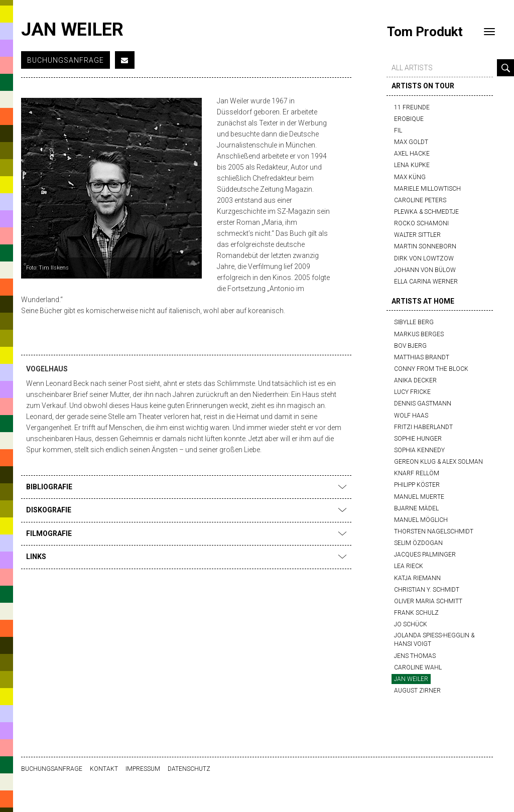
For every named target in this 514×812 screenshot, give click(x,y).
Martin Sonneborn (425, 246)
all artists (412, 68)
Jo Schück (411, 624)
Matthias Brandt (422, 357)
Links (186, 557)
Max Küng (410, 177)
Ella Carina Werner (426, 282)
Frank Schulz (416, 613)
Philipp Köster (417, 485)
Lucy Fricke (412, 392)
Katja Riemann (417, 578)
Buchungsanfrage (66, 60)
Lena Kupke (412, 165)
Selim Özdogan (418, 543)
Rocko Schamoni (421, 223)
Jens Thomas (415, 656)
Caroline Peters (420, 200)
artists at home (423, 301)
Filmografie (186, 533)
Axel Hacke (412, 154)
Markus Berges (419, 334)
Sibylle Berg (414, 322)
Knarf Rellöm (417, 473)
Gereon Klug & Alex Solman (438, 462)
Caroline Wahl (418, 667)
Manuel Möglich (421, 520)
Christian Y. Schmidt (427, 590)
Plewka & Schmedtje (426, 212)
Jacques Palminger (425, 555)
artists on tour (423, 86)
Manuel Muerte (419, 497)
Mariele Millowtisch (427, 189)
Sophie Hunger (418, 439)
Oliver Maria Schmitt (428, 601)
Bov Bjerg (410, 346)
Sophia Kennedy (419, 450)
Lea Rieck (409, 566)
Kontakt (104, 769)
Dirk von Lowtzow (424, 258)
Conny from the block (431, 369)
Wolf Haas (411, 416)
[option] (111, 188)
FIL (398, 130)
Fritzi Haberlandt (423, 427)
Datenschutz (189, 769)
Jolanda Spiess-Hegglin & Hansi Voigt (434, 640)
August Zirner (417, 691)
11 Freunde (412, 107)
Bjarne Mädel (416, 508)
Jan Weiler (411, 679)
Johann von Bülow (425, 270)
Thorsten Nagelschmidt (434, 531)
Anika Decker (415, 380)
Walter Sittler (417, 235)
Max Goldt (411, 142)
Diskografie (186, 510)
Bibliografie (186, 487)
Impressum (143, 769)
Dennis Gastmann (423, 403)
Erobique (409, 119)
